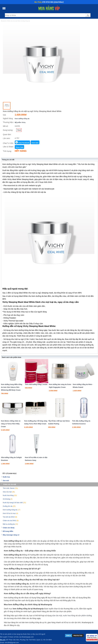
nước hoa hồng (69, 616)
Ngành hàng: (8, 118)
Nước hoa (6, 477)
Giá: (5, 115)
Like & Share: (8, 147)
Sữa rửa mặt (9, 492)
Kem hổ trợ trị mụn (10, 513)
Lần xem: (7, 138)
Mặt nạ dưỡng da (10, 524)
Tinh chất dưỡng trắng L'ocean (36, 384)
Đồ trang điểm (8, 531)
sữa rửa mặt (57, 616)
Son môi (6, 481)
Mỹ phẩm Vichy (20, 122)
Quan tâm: (7, 134)
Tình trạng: (7, 151)
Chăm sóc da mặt (10, 484)
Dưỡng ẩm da (9, 506)
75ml (19, 130)
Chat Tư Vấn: (8, 143)
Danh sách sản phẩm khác (12, 357)
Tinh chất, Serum (10, 488)
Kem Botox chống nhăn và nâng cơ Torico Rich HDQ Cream (11, 424)
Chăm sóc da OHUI (11, 521)
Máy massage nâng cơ (11, 535)
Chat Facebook (24, 143)
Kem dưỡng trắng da (22, 119)
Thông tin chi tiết (8, 160)
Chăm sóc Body (9, 528)
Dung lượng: (8, 130)
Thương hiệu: (8, 122)
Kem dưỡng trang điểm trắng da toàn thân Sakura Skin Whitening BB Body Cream (12, 387)
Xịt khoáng (8, 499)
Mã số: (6, 126)
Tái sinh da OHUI (10, 517)
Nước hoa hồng (10, 495)
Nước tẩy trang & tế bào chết (14, 503)
